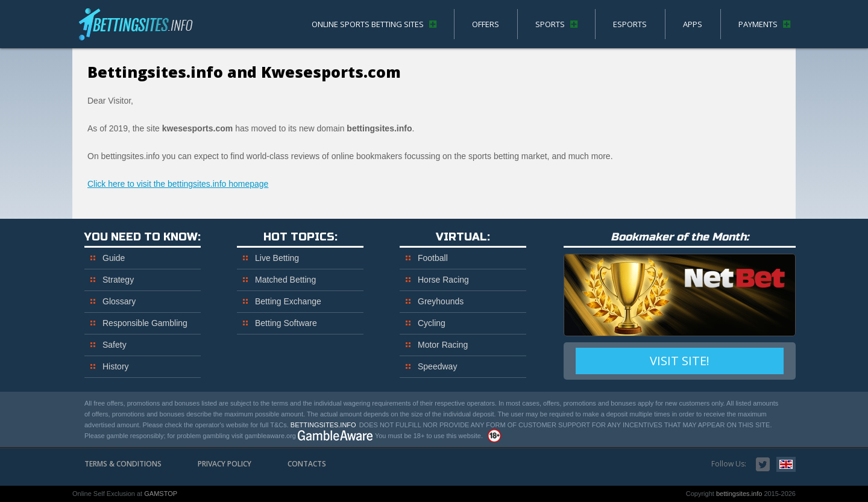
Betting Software (286, 323)
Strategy (118, 280)
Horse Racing (443, 280)
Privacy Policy (225, 464)
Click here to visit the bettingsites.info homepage (178, 184)
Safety (115, 345)
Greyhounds (441, 301)
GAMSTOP (161, 494)
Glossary (119, 301)
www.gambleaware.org (335, 435)
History (116, 366)
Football (433, 258)
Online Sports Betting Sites (368, 24)
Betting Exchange (288, 301)
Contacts (307, 464)
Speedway (437, 366)
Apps (693, 24)
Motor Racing (443, 345)
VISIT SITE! (680, 361)
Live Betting (277, 258)
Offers (486, 24)
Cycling (432, 323)
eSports (630, 24)
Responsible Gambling (145, 323)
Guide (114, 258)
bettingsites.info (139, 27)
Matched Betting (285, 280)
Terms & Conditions (123, 464)
